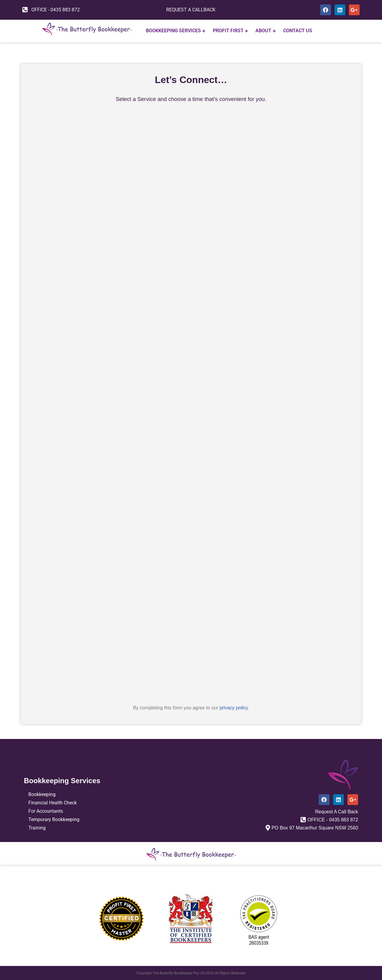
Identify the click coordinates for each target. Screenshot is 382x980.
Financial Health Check (53, 802)
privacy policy (234, 708)
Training (37, 828)
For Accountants (46, 811)
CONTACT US (298, 31)
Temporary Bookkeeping (54, 819)
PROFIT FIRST (230, 31)
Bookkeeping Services (176, 31)
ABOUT (266, 31)
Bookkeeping (42, 794)
